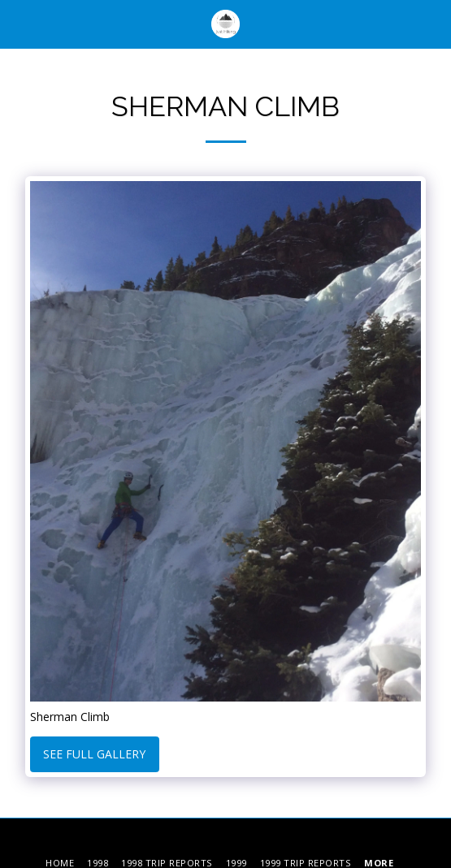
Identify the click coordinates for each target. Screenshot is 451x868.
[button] (18, 23)
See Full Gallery (94, 754)
